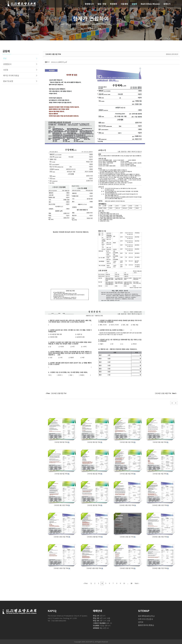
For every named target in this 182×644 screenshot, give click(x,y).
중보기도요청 (8, 81)
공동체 (89, 29)
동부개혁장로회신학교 (146, 616)
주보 (98, 29)
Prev (86, 583)
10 (124, 583)
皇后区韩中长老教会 (146, 625)
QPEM (141, 622)
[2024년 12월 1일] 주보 (53, 54)
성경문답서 (7, 64)
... (128, 583)
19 (131, 583)
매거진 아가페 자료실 (11, 75)
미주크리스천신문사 (146, 619)
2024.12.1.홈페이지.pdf (59, 62)
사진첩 (6, 70)
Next (137, 583)
